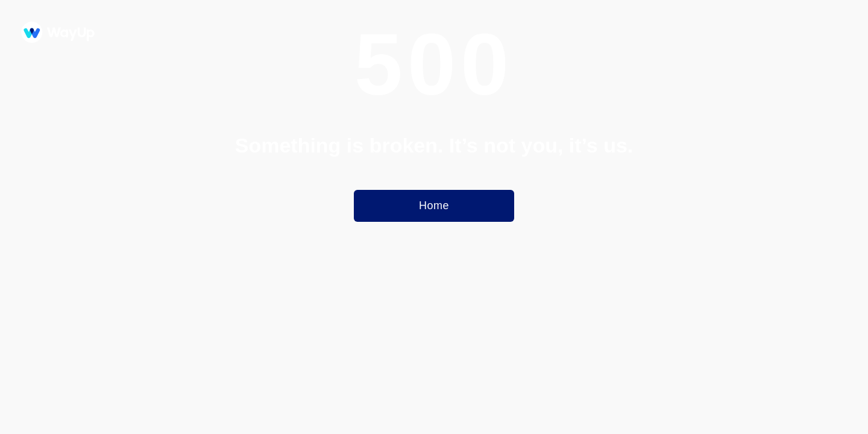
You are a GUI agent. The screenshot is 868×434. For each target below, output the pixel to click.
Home (434, 206)
